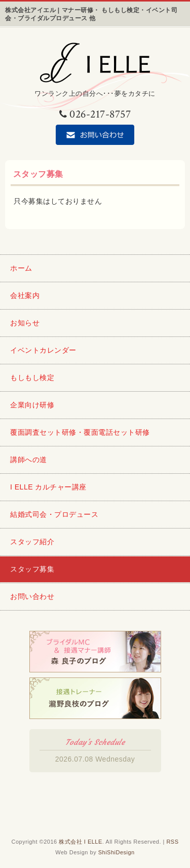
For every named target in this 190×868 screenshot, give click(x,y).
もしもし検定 (32, 378)
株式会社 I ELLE (81, 842)
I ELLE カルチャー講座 (48, 487)
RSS (172, 842)
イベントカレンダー (43, 350)
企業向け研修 (32, 405)
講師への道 (29, 460)
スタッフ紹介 (32, 542)
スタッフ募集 (32, 569)
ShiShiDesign (117, 852)
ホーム (21, 268)
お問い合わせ (32, 596)
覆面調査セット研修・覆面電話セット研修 (80, 432)
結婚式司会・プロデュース (54, 514)
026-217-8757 (95, 114)
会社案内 (25, 295)
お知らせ (25, 323)
